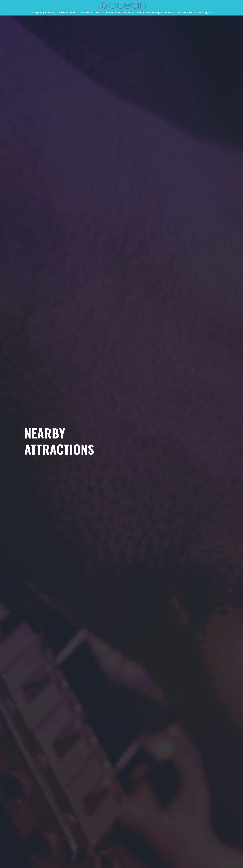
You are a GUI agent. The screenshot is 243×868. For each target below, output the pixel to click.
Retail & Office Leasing (193, 13)
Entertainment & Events (74, 13)
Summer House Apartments (154, 13)
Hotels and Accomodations (113, 13)
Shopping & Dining (44, 13)
